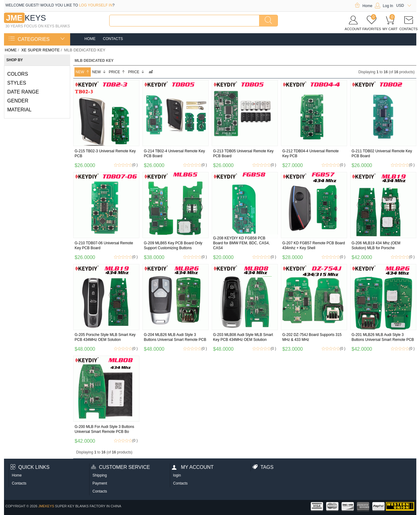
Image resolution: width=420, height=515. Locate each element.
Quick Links (30, 467)
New (83, 72)
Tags (263, 467)
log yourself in (96, 5)
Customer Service (121, 467)
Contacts (113, 39)
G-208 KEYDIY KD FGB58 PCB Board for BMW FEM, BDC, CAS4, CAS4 (242, 243)
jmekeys (46, 506)
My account (193, 467)
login (177, 475)
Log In (384, 6)
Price (117, 72)
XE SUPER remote (40, 50)
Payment (100, 483)
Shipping (100, 475)
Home (363, 6)
